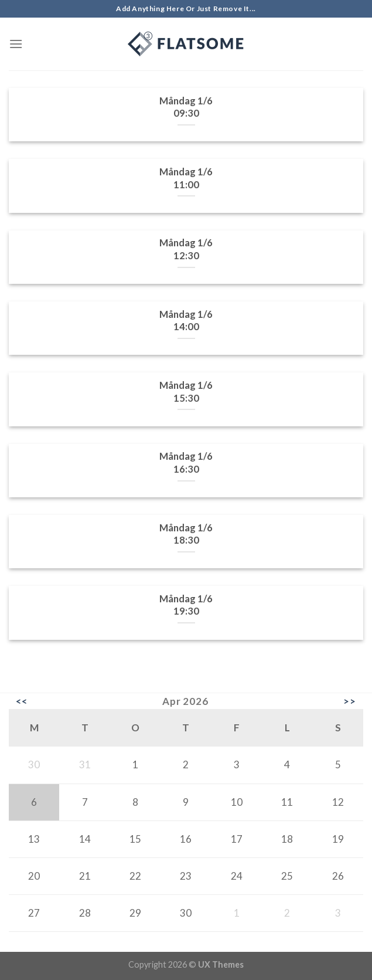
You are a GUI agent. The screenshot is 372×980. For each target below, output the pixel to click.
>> (350, 701)
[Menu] (16, 44)
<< (22, 701)
